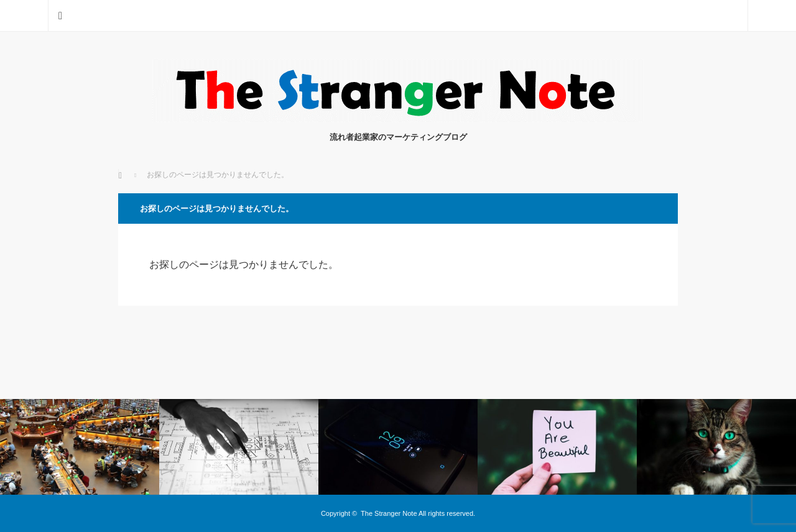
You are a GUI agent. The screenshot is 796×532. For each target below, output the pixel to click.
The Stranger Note (389, 513)
